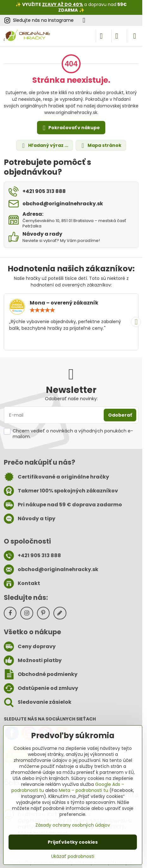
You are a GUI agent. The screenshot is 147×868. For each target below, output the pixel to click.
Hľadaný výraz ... (44, 145)
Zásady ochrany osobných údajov (73, 825)
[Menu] (135, 36)
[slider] (42, 310)
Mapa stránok (101, 145)
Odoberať (120, 415)
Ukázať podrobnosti (73, 856)
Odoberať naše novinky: (71, 399)
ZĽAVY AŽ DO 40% (63, 4)
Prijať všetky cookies (73, 842)
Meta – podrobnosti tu (83, 790)
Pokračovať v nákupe (70, 128)
